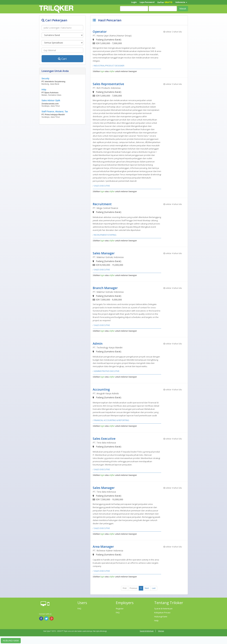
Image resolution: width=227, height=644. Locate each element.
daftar (112, 71)
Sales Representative (108, 84)
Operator (100, 32)
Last (154, 588)
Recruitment (102, 204)
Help (156, 621)
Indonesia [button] (181, 2)
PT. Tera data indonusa (104, 443)
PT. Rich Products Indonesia (107, 88)
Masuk (183, 9)
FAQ (79, 609)
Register (120, 609)
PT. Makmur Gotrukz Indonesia (108, 257)
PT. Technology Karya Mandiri (108, 347)
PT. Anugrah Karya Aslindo (106, 393)
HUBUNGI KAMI (11, 641)
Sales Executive (104, 439)
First (125, 588)
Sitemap (161, 631)
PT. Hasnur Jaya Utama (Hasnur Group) (112, 36)
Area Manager (103, 547)
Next (147, 588)
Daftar (165, 2)
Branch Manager (105, 288)
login (102, 71)
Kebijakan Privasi (162, 613)
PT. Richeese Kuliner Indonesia (108, 551)
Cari (62, 59)
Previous (133, 588)
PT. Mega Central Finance (105, 208)
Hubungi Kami (161, 617)
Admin (98, 344)
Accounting (101, 389)
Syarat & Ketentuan (163, 609)
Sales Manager (104, 253)
